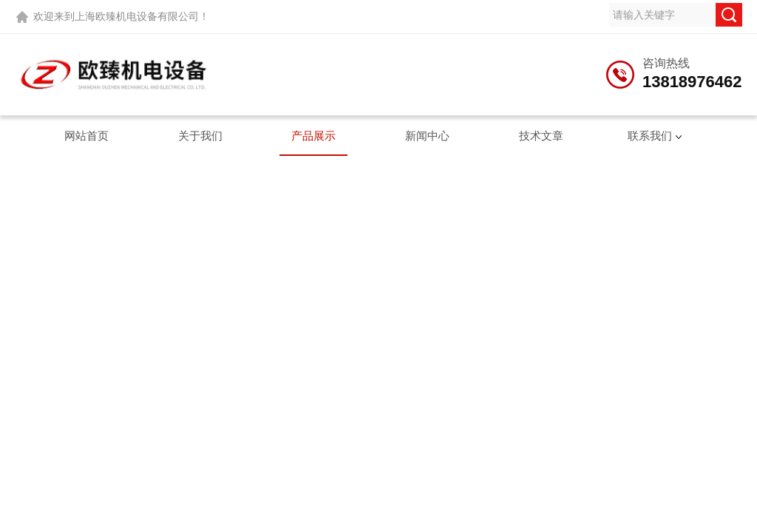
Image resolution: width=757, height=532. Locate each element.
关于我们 (200, 136)
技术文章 (541, 136)
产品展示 (313, 136)
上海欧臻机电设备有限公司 (137, 16)
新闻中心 (427, 136)
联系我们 (650, 136)
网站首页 (86, 136)
